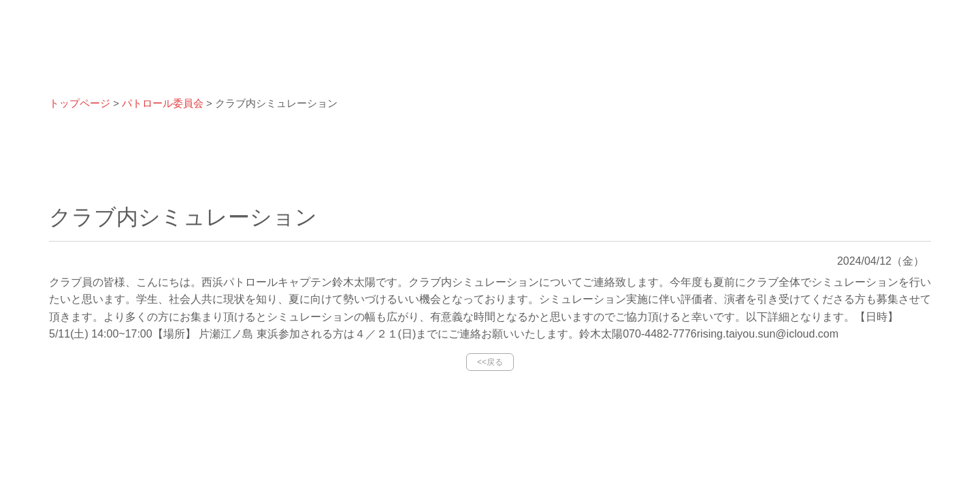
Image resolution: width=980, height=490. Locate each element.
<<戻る (490, 362)
